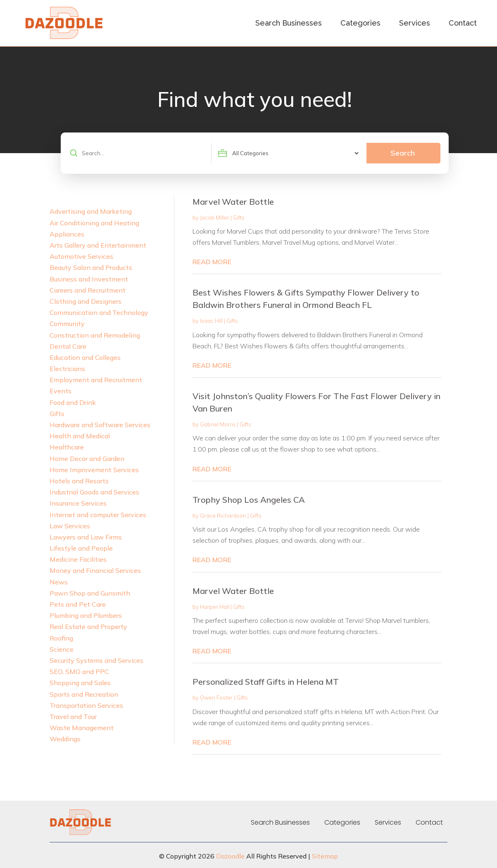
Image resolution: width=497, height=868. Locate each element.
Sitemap (325, 856)
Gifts (239, 218)
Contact (463, 23)
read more (212, 262)
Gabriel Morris (218, 424)
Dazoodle (230, 856)
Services (415, 23)
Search (403, 153)
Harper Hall (215, 607)
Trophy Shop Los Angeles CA (249, 500)
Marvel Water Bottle (233, 202)
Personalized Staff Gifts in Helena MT (266, 682)
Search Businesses (289, 23)
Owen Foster (216, 698)
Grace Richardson (223, 516)
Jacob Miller (215, 218)
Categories (360, 23)
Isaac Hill (211, 321)
